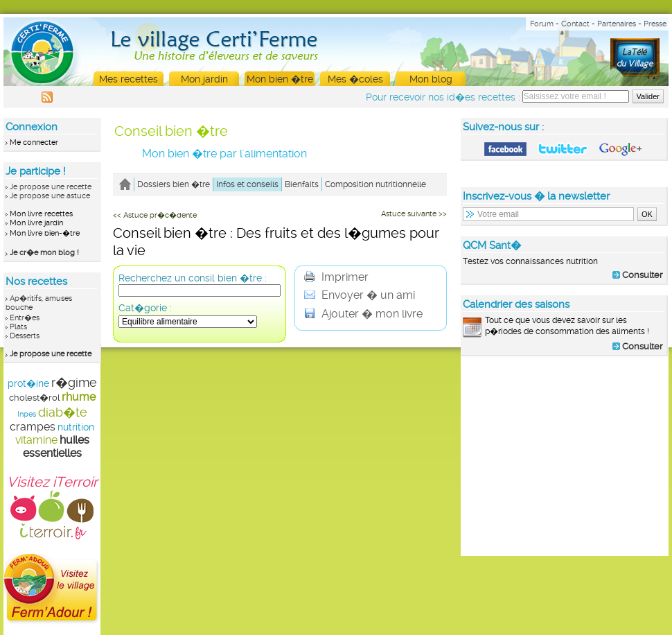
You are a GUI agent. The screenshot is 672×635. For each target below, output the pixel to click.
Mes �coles (355, 79)
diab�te (63, 412)
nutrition (76, 427)
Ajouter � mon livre (363, 314)
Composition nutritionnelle (375, 184)
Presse (655, 24)
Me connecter (34, 142)
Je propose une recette (51, 187)
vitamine (36, 440)
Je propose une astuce (50, 196)
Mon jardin (204, 79)
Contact (575, 24)
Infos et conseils (247, 184)
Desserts (25, 336)
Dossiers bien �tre (174, 184)
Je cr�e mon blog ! (44, 253)
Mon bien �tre (280, 79)
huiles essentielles (56, 446)
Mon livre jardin (36, 223)
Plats (18, 327)
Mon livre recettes (41, 214)
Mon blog (431, 79)
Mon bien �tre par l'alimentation (224, 154)
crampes (33, 427)
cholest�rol (34, 398)
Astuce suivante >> (414, 214)
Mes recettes (129, 79)
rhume (79, 397)
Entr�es (25, 318)
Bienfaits (302, 184)
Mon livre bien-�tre (45, 233)
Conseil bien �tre (171, 131)
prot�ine (28, 383)
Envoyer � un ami (360, 295)
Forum (542, 24)
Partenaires (617, 24)
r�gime (74, 382)
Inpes (27, 414)
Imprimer (336, 277)
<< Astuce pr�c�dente (155, 215)
